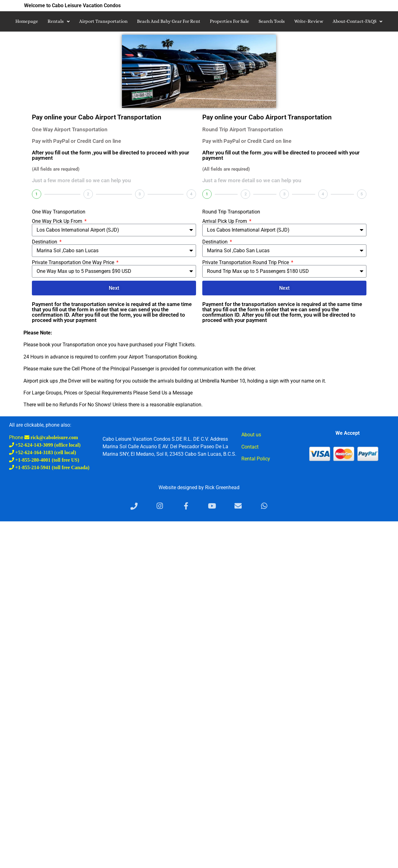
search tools (272, 21)
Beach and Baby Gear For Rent (169, 21)
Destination (45, 242)
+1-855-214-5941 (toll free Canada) (52, 467)
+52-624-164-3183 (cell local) (45, 452)
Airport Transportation (103, 21)
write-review (309, 21)
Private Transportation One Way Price (74, 263)
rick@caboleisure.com (54, 437)
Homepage (27, 21)
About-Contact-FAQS (358, 21)
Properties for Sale (229, 21)
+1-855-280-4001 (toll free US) (47, 460)
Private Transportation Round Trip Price (246, 263)
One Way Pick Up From (58, 221)
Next (114, 288)
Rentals (59, 21)
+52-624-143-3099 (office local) (47, 445)
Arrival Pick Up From (225, 221)
